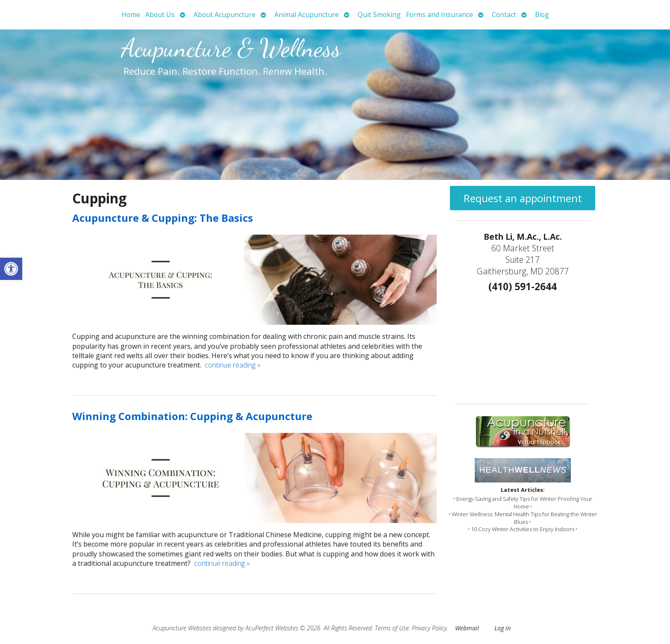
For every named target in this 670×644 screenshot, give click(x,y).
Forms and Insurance (439, 15)
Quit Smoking (379, 15)
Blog (542, 15)
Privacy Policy (429, 628)
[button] (11, 269)
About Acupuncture (225, 15)
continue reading (233, 365)
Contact (504, 15)
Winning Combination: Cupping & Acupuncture (192, 416)
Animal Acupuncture (307, 15)
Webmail (467, 628)
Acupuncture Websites (182, 628)
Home (131, 15)
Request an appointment (523, 198)
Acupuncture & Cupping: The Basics (163, 218)
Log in (502, 628)
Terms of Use (392, 628)
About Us (160, 15)
